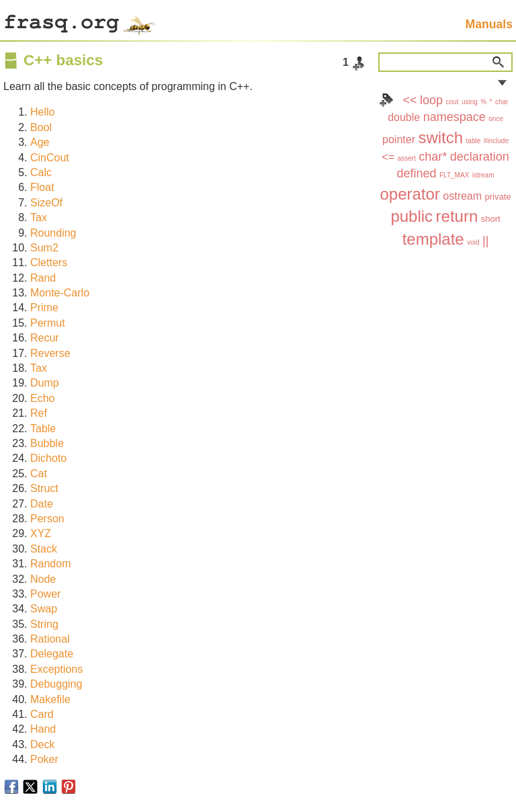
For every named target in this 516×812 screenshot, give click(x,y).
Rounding (53, 233)
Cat (39, 474)
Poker (44, 759)
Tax (39, 217)
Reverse (50, 353)
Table (43, 429)
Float (42, 187)
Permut (48, 323)
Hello (42, 112)
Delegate (52, 654)
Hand (43, 729)
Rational (50, 639)
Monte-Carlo (60, 293)
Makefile (50, 699)
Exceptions (56, 669)
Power (45, 594)
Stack (44, 549)
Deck (42, 744)
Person (47, 519)
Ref (39, 413)
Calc (41, 172)
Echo (42, 398)
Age (40, 142)
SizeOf (46, 203)
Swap (44, 609)
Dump (45, 383)
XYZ (41, 533)
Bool (41, 127)
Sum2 (44, 248)
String (44, 624)
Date (42, 504)
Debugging (56, 684)
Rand (43, 278)
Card (42, 714)
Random (50, 564)
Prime (44, 308)
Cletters (49, 262)
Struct (44, 488)
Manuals (489, 24)
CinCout (50, 158)
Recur (45, 338)
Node (43, 579)
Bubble (47, 443)
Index (386, 100)
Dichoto (48, 458)
